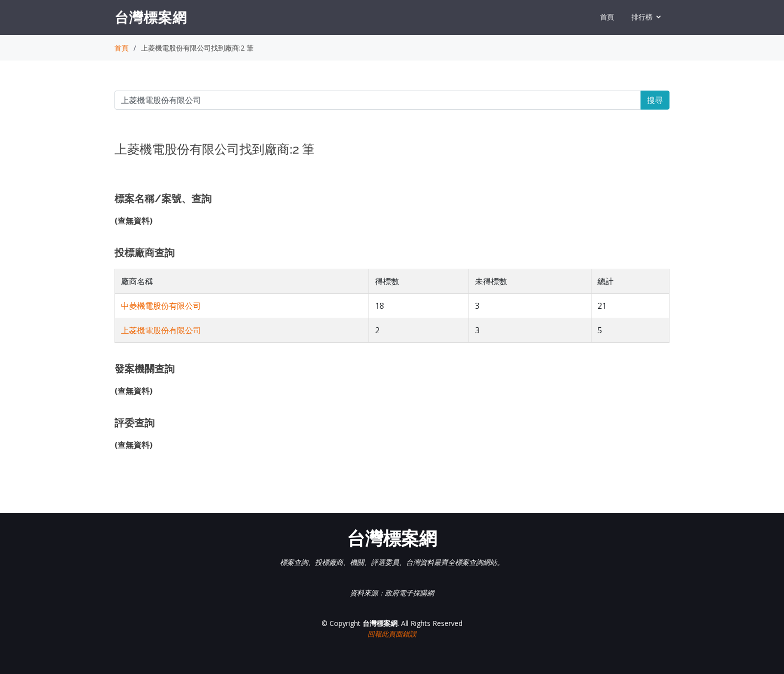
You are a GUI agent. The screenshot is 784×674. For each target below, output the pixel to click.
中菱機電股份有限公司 (161, 306)
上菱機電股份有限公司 (161, 330)
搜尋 (655, 100)
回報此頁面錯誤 (392, 634)
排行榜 (642, 17)
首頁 (607, 17)
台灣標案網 (151, 17)
